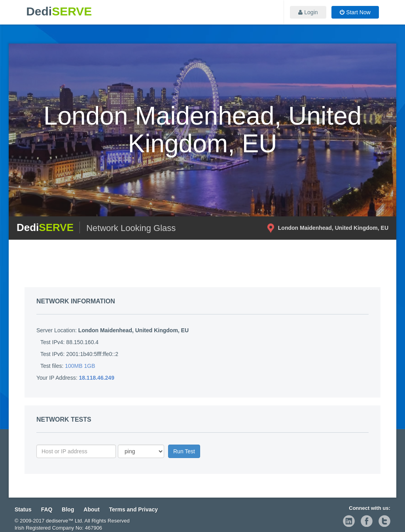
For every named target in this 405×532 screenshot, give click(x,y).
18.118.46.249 (97, 378)
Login (308, 12)
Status (23, 509)
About (91, 509)
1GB (90, 366)
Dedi (59, 11)
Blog (68, 509)
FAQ (47, 509)
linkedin (349, 521)
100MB (74, 366)
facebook (367, 521)
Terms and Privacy (133, 509)
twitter (384, 521)
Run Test (184, 451)
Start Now (355, 12)
